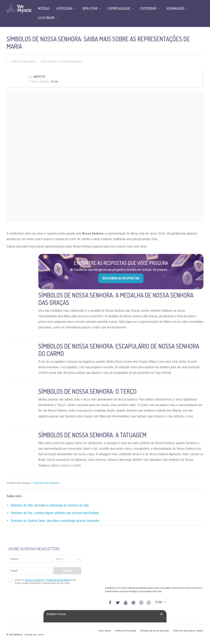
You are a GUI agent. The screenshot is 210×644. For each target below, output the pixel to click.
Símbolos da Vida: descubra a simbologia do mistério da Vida (50, 505)
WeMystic (39, 77)
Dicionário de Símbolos (46, 483)
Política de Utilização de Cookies (188, 631)
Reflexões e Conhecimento (62, 62)
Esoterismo (148, 8)
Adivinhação (175, 8)
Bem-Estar (90, 8)
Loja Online (46, 18)
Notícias (44, 8)
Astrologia (64, 8)
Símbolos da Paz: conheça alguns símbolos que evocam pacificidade (55, 513)
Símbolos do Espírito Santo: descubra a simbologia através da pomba (55, 521)
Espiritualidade (24, 62)
